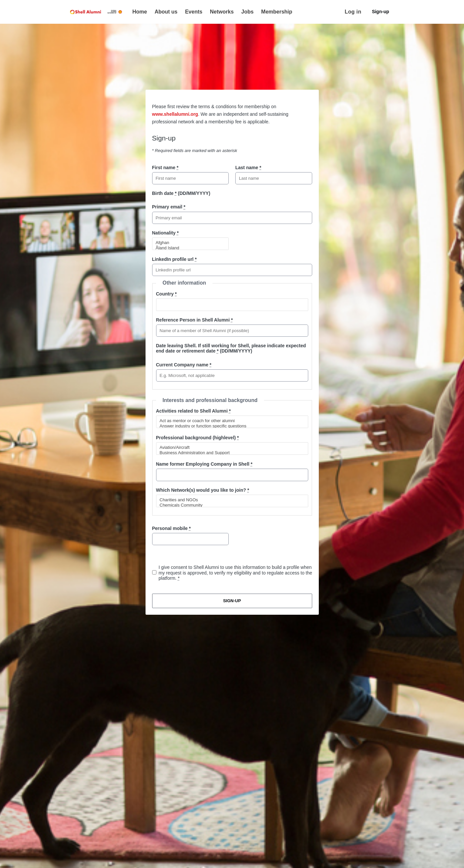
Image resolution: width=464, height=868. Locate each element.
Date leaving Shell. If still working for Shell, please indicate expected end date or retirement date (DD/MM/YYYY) (231, 348)
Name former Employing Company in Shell (204, 464)
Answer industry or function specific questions (229, 426)
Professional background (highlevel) (198, 438)
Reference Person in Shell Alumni (195, 320)
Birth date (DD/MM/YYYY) (181, 193)
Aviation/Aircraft (229, 448)
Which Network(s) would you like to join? (203, 490)
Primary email (169, 207)
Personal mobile (172, 528)
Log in (353, 12)
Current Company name (184, 365)
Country (166, 294)
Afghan (188, 243)
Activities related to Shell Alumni (194, 411)
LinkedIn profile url (174, 259)
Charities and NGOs (229, 500)
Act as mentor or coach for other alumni (229, 421)
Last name (248, 168)
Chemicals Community (229, 505)
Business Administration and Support (229, 453)
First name (165, 168)
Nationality (166, 233)
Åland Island (188, 248)
